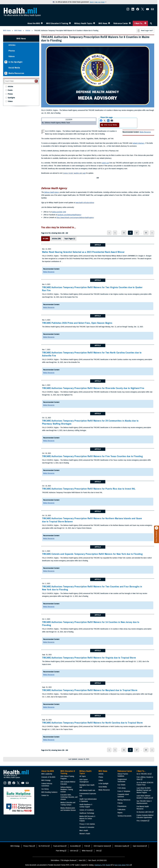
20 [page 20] (146, 233)
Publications (121, 810)
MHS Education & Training (57, 23)
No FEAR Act (43, 846)
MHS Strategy (46, 780)
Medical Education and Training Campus (68, 804)
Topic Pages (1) (70, 239)
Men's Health (84, 831)
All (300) (46, 239)
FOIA (86, 846)
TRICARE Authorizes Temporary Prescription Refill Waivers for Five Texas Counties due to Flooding (92, 456)
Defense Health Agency (52, 192)
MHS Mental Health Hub (87, 790)
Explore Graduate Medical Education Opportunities (145, 816)
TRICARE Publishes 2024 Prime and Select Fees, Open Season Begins (77, 323)
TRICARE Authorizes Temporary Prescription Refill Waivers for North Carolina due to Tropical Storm (92, 723)
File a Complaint (142, 821)
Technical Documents (124, 816)
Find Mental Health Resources (143, 808)
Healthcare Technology (87, 813)
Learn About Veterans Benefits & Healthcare (144, 797)
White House (86, 851)
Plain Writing (60, 851)
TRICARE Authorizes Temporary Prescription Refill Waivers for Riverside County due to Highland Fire (93, 388)
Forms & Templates (124, 791)
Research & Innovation (87, 827)
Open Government (139, 846)
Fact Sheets (121, 785)
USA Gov (73, 851)
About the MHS (34, 23)
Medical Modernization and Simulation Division (68, 809)
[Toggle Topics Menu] (94, 23)
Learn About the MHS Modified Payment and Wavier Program (144, 790)
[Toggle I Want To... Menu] (145, 23)
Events (10, 90)
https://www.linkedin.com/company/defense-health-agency (75, 218)
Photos (12, 51)
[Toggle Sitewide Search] (151, 23)
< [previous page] (109, 233)
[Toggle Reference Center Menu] (130, 23)
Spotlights (11, 98)
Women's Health (85, 834)
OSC (98, 851)
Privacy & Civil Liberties (87, 824)
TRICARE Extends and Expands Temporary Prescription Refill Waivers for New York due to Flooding (92, 554)
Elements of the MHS (48, 777)
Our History (45, 789)
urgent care (105, 163)
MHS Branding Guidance (49, 792)
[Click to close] (157, 528)
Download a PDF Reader (102, 865)
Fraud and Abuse (59, 846)
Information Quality (121, 846)
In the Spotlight (15, 62)
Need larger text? (145, 31)
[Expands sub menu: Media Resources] (6, 73)
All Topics (83, 776)
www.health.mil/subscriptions (85, 203)
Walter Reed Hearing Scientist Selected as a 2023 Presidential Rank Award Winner (83, 252)
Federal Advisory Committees (47, 785)
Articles (12, 45)
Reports (120, 813)
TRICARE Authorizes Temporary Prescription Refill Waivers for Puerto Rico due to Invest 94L (89, 489)
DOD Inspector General (101, 846)
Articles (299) (56, 239)
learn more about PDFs (122, 865)
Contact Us (45, 795)
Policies (120, 803)
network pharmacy (139, 143)
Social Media (14, 68)
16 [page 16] (130, 233)
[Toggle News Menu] (109, 23)
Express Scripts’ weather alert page (74, 173)
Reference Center (121, 23)
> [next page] (152, 233)
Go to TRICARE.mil (143, 774)
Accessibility (74, 846)
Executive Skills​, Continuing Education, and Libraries (69, 797)
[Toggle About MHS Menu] (42, 23)
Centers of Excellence (87, 810)
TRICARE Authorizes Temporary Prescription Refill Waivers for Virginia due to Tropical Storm (89, 658)
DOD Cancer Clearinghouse (84, 781)
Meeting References (124, 800)
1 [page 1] (115, 233)
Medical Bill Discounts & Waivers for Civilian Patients (87, 819)
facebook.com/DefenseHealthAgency (69, 215)
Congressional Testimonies (122, 780)
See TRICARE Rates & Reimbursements (144, 802)
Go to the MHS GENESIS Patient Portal (145, 784)
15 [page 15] (124, 233)
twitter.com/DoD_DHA (59, 212)
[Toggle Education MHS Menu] (70, 23)
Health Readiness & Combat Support (86, 806)
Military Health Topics (83, 23)
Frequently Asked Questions (123, 796)
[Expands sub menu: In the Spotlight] (6, 62)
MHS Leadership (47, 774)
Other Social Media (109, 125)
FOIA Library (122, 788)
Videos (12, 56)
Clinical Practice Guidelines (123, 775)
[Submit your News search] (36, 81)
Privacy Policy (28, 846)
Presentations (122, 806)
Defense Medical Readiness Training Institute (67, 789)
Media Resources (145, 132)
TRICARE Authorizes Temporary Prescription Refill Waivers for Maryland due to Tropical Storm (90, 690)
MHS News (103, 23)
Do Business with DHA (144, 812)
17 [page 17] (137, 233)
